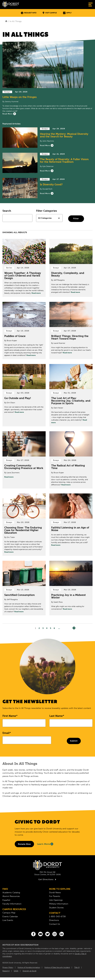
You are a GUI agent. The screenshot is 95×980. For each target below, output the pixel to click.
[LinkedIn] (62, 934)
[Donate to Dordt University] (24, 844)
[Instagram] (55, 934)
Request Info (29, 13)
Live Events (8, 920)
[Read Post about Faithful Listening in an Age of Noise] (71, 525)
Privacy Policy (8, 967)
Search (7, 211)
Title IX (77, 967)
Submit (74, 741)
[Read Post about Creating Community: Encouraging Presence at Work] (24, 460)
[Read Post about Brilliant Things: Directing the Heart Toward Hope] (71, 330)
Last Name (56, 716)
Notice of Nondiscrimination (29, 967)
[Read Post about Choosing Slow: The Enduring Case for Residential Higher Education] (24, 525)
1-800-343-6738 (57, 916)
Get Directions (48, 879)
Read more (36, 293)
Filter (76, 219)
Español (6, 900)
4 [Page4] (47, 628)
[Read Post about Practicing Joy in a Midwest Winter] (71, 588)
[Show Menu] (90, 5)
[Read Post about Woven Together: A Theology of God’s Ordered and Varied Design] (24, 268)
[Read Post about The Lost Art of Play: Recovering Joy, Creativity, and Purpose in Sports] (71, 395)
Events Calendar (10, 916)
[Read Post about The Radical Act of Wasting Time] (71, 460)
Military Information (59, 904)
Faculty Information (12, 904)
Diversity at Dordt (30, 971)
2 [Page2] (39, 628)
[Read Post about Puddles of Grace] (24, 330)
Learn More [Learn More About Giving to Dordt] (45, 844)
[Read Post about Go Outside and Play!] (24, 395)
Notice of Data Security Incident (57, 967)
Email (6, 733)
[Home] (6, 21)
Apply (67, 13)
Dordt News (55, 892)
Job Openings (56, 900)
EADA (16, 971)
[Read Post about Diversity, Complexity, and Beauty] (71, 268)
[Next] (74, 628)
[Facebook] (33, 934)
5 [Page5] (51, 628)
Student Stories (56, 908)
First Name (9, 716)
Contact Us (55, 924)
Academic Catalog (11, 892)
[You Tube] (40, 934)
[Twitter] (47, 934)
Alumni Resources (11, 896)
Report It (6, 971)
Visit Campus (50, 13)
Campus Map (9, 913)
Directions (54, 920)
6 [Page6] (54, 628)
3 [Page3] (43, 628)
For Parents (55, 896)
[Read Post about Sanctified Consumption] (24, 588)
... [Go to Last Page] (59, 628)
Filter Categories (47, 211)
